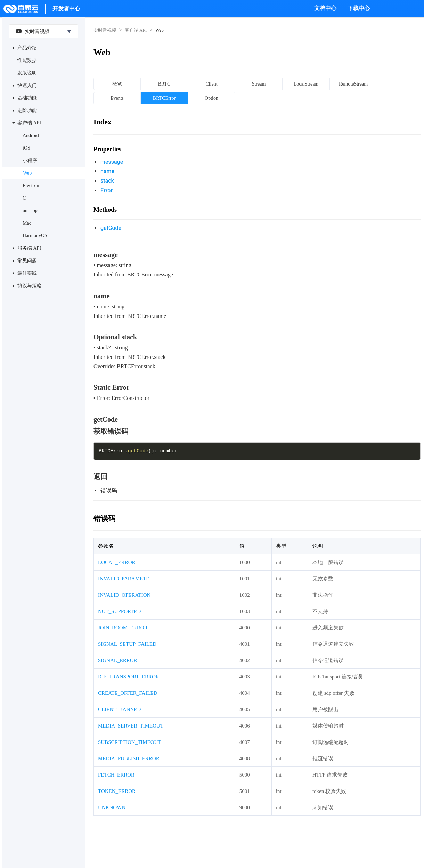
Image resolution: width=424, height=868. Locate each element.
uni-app (30, 211)
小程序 (30, 160)
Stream (259, 84)
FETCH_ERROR (116, 775)
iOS (26, 148)
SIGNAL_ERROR (118, 660)
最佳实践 (27, 273)
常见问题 (27, 261)
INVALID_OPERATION (124, 595)
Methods (105, 210)
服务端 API (29, 248)
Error (107, 190)
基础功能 (27, 98)
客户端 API (29, 123)
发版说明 (27, 73)
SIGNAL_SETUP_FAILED (127, 644)
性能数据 (27, 60)
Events (117, 98)
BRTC (164, 84)
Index (102, 122)
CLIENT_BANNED (119, 709)
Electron (31, 186)
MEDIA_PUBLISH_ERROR (129, 758)
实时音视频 (31, 31)
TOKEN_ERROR (117, 791)
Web (27, 173)
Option (211, 98)
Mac (27, 223)
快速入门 (27, 85)
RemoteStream (353, 84)
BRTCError (164, 98)
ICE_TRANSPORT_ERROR (129, 677)
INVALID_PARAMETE (124, 579)
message (112, 162)
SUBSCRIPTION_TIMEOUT (130, 742)
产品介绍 (27, 48)
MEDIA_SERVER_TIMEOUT (131, 726)
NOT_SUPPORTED (119, 611)
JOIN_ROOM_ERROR (123, 628)
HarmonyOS (35, 236)
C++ (27, 198)
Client (211, 84)
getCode (111, 228)
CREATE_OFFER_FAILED (128, 693)
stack (107, 181)
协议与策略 (30, 286)
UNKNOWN (112, 807)
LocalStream (306, 84)
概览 (117, 84)
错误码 (104, 519)
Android (31, 135)
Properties (107, 149)
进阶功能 (27, 110)
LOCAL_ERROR (117, 562)
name (107, 171)
